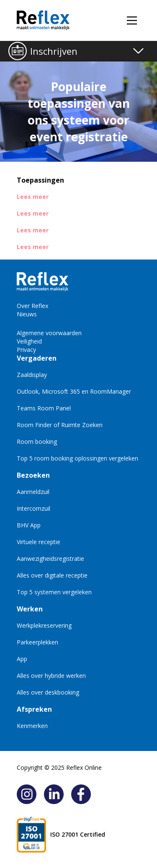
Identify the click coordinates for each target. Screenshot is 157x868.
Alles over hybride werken (51, 676)
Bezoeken (33, 475)
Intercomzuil (33, 508)
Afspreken (34, 709)
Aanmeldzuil (33, 492)
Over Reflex (32, 306)
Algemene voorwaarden (49, 333)
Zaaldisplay (32, 375)
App (22, 659)
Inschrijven (54, 51)
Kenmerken (32, 726)
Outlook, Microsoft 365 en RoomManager (74, 391)
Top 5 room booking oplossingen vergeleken (77, 458)
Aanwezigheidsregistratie (50, 559)
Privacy (26, 350)
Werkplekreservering (44, 625)
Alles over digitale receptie (52, 575)
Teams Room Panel (44, 408)
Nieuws (27, 314)
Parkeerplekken (37, 642)
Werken (30, 609)
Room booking (37, 442)
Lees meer (33, 197)
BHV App (29, 525)
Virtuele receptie (39, 542)
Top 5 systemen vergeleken (54, 592)
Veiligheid (29, 341)
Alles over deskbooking (48, 692)
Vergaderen (37, 358)
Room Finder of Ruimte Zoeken (60, 425)
